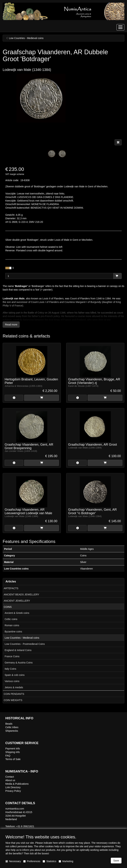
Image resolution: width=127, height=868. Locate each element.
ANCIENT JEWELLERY (17, 601)
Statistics (49, 861)
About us (10, 780)
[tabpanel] (52, 154)
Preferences (32, 861)
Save (116, 861)
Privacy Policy (13, 791)
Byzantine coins (13, 632)
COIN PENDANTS (14, 694)
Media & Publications (17, 784)
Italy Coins (10, 669)
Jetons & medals (14, 687)
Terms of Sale (13, 759)
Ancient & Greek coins (17, 613)
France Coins (12, 656)
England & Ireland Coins (18, 650)
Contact (10, 777)
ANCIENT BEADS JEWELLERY (21, 595)
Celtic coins (11, 619)
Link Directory (13, 787)
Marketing (66, 861)
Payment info (13, 749)
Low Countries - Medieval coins (22, 638)
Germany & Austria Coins (19, 663)
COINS (8, 607)
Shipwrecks (12, 731)
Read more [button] (11, 325)
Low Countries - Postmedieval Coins (25, 644)
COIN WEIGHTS (13, 700)
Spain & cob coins (15, 675)
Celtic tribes (12, 727)
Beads (9, 724)
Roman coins (12, 625)
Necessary (13, 861)
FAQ (8, 756)
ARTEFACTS (11, 588)
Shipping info (13, 752)
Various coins (12, 681)
